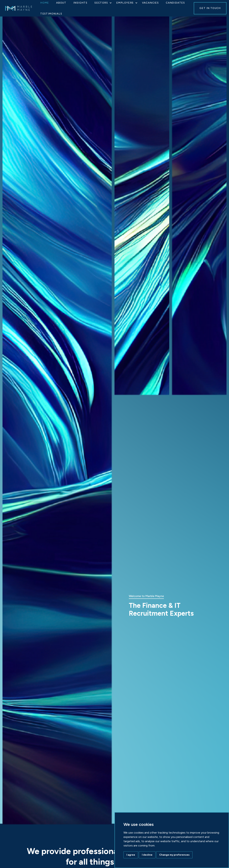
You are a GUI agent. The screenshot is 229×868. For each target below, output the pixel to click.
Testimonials (51, 14)
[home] (22, 8)
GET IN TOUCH (210, 8)
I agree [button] (131, 855)
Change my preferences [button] (174, 855)
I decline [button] (147, 855)
